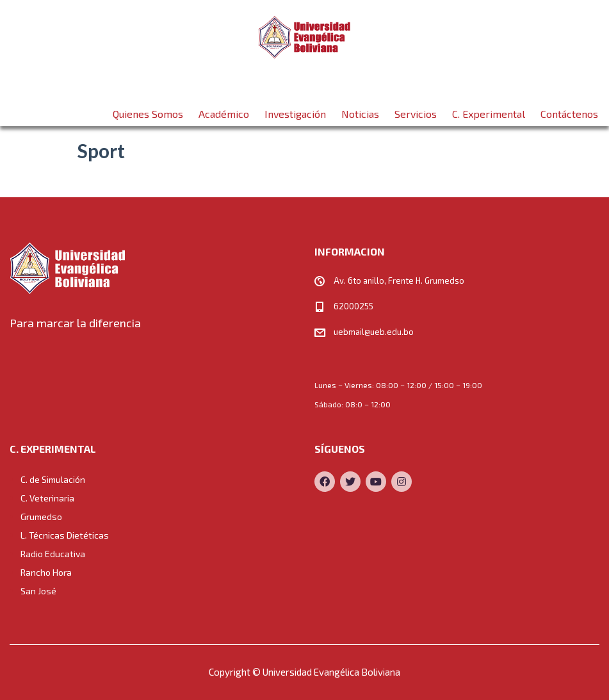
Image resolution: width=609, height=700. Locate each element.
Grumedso (41, 517)
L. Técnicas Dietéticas (65, 535)
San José (38, 591)
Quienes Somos (148, 109)
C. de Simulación (53, 479)
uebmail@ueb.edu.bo (374, 332)
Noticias (360, 109)
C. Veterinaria (47, 498)
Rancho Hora (46, 572)
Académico (224, 109)
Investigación (295, 109)
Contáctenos (569, 109)
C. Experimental (489, 109)
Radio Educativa (53, 554)
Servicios (416, 109)
